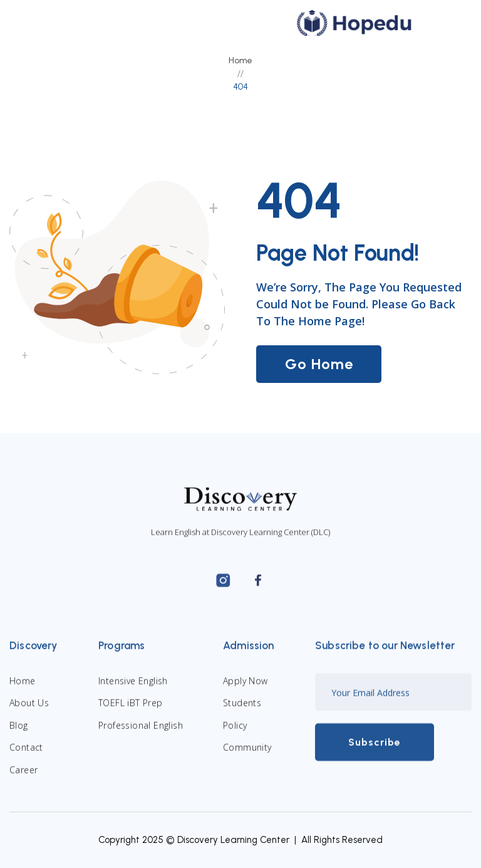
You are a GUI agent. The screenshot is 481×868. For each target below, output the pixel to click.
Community (247, 757)
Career (23, 779)
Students (242, 713)
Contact (26, 757)
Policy (235, 735)
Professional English (141, 735)
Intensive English (133, 690)
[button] (445, 23)
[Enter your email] (393, 702)
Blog (19, 735)
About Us (29, 713)
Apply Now (246, 690)
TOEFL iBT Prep (131, 713)
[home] (355, 23)
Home (240, 60)
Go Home (319, 364)
